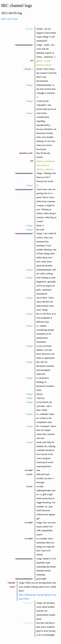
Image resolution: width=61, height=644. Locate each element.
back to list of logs (9, 19)
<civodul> (29, 470)
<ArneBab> (28, 603)
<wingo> (29, 85)
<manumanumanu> (24, 45)
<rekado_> (28, 69)
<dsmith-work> (26, 153)
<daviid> (29, 29)
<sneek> (30, 474)
